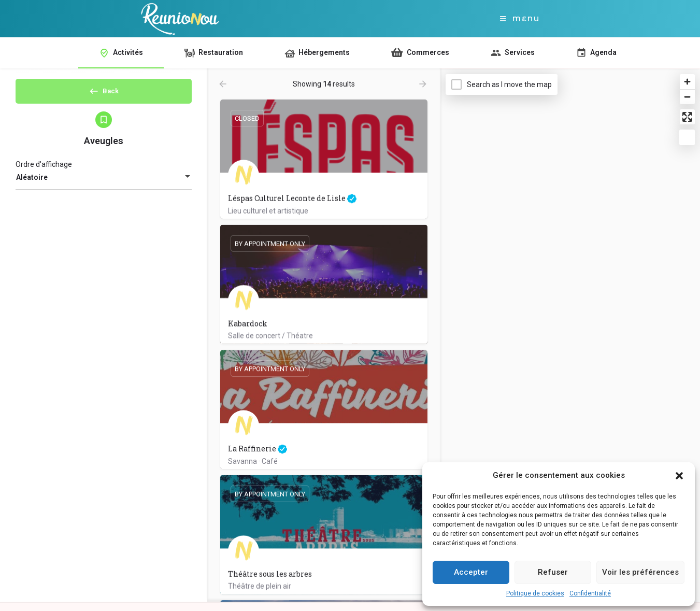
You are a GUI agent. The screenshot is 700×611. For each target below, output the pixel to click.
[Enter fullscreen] (687, 117)
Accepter (471, 572)
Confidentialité (590, 593)
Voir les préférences (640, 572)
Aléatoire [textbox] (32, 186)
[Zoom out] (687, 97)
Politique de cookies (535, 593)
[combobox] (104, 186)
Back (104, 94)
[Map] (570, 336)
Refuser (553, 572)
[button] (679, 476)
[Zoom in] (687, 82)
